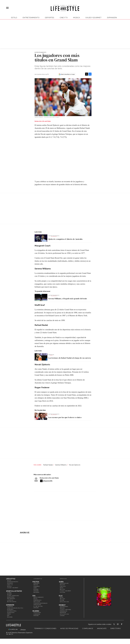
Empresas (10, 606)
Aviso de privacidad (69, 628)
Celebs (62, 600)
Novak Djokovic (75, 465)
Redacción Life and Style (49, 478)
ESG (8, 616)
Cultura (63, 592)
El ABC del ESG (38, 606)
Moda (62, 588)
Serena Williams (61, 465)
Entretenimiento (31, 18)
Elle (61, 596)
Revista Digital (12, 602)
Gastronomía (64, 607)
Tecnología (11, 613)
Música (76, 18)
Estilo (14, 18)
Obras (9, 614)
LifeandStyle (38, 579)
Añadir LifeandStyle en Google (68, 74)
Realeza (62, 585)
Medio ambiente (39, 597)
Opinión (36, 591)
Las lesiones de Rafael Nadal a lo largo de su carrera (70, 358)
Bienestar (63, 613)
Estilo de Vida (64, 614)
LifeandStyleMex (114, 624)
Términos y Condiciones (45, 628)
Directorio (116, 628)
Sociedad (36, 592)
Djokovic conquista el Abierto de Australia (65, 239)
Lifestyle (10, 600)
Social (36, 599)
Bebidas (62, 608)
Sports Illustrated (14, 591)
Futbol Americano (13, 596)
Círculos (63, 586)
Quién (61, 582)
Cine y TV (64, 18)
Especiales (63, 579)
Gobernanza (37, 600)
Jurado (62, 616)
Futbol (9, 593)
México (36, 585)
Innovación (37, 605)
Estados (36, 589)
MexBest (62, 605)
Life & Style (11, 579)
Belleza (62, 589)
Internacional (12, 611)
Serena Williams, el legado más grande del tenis (68, 299)
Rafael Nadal (48, 465)
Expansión (10, 605)
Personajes (64, 611)
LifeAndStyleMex (123, 624)
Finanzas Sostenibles (40, 603)
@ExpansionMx (48, 481)
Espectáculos (64, 583)
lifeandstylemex (119, 624)
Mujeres (10, 617)
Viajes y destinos (65, 610)
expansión (112, 18)
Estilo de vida (64, 602)
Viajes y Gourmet (93, 18)
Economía (10, 610)
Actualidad (37, 613)
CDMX (35, 588)
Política (36, 582)
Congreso (37, 586)
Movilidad (37, 602)
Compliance (88, 628)
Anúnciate (102, 628)
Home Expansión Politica (15, 608)
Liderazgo (37, 614)
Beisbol (10, 594)
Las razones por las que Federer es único (65, 417)
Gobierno (36, 583)
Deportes (50, 18)
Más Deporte (11, 599)
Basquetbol (11, 597)
